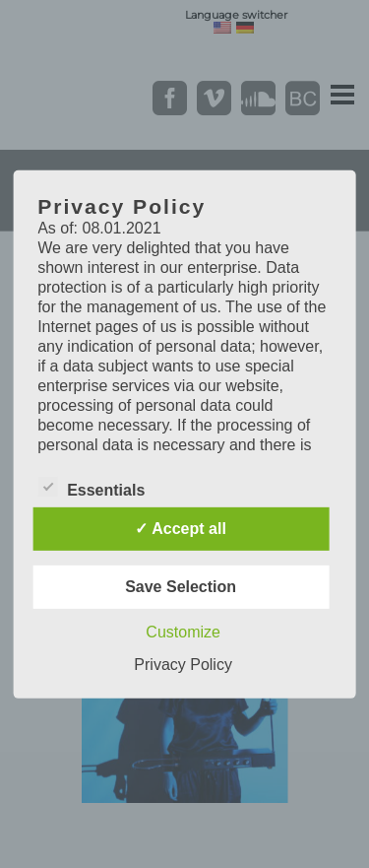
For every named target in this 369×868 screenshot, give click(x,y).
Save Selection (181, 587)
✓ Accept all (180, 529)
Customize (183, 632)
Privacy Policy (183, 665)
